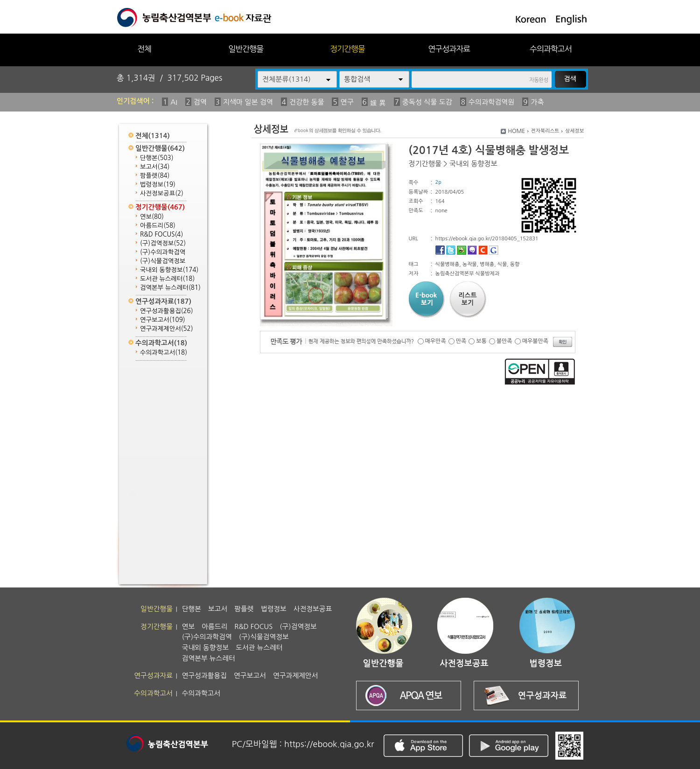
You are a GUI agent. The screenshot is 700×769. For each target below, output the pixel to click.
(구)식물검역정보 (163, 261)
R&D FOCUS (161, 234)
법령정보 (158, 185)
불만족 (504, 341)
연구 (347, 102)
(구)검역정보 (163, 243)
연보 (152, 217)
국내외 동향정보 (169, 270)
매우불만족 (535, 341)
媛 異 (378, 103)
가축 (537, 102)
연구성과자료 (449, 49)
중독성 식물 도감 (427, 102)
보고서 (155, 167)
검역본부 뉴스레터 (170, 288)
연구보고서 (163, 320)
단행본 (157, 158)
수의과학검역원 (492, 102)
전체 (144, 49)
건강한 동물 (307, 102)
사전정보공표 (162, 193)
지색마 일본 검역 (248, 102)
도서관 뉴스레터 (167, 279)
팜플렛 (155, 176)
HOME (516, 131)
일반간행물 (246, 49)
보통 (481, 341)
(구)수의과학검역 (163, 252)
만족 (461, 341)
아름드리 (158, 226)
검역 (200, 102)
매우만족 (436, 341)
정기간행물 (347, 49)
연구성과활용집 (167, 311)
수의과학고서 (551, 49)
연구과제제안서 (167, 329)
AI (174, 102)
